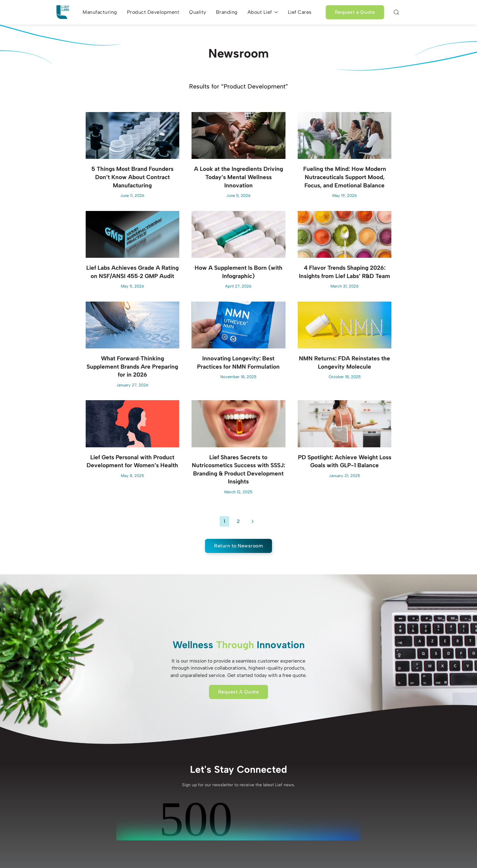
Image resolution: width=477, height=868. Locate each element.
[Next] (253, 521)
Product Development (153, 12)
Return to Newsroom (238, 546)
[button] (396, 12)
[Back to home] (63, 12)
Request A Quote (239, 692)
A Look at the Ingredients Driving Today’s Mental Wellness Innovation (238, 177)
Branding (227, 12)
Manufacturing (100, 12)
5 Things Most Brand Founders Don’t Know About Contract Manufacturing (132, 177)
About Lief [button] (263, 12)
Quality (198, 12)
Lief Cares (300, 12)
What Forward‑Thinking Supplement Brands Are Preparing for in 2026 (132, 366)
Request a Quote (355, 12)
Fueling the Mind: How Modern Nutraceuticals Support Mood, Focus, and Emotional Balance (345, 177)
